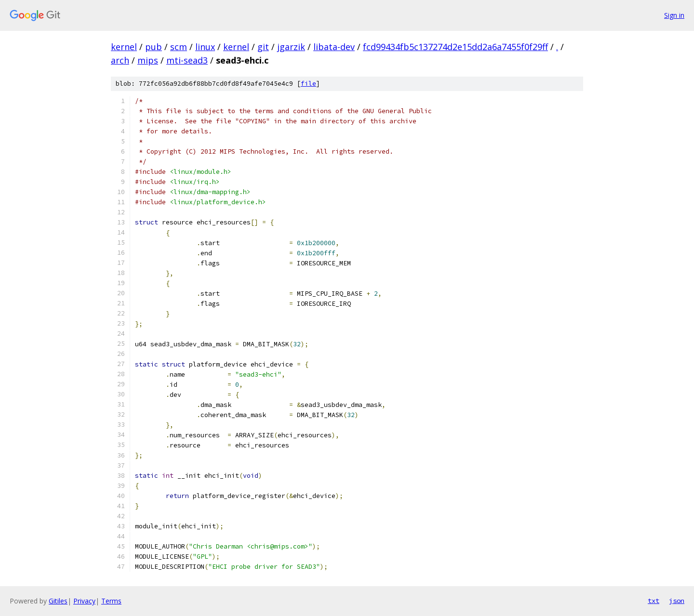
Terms (111, 601)
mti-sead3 (187, 60)
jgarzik (291, 47)
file (308, 84)
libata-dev (334, 47)
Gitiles (58, 601)
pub (153, 47)
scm (179, 47)
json (677, 601)
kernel (124, 47)
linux (205, 47)
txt (654, 601)
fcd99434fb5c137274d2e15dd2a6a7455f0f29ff (455, 47)
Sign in (674, 15)
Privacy (84, 601)
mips (148, 60)
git (263, 47)
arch (120, 60)
